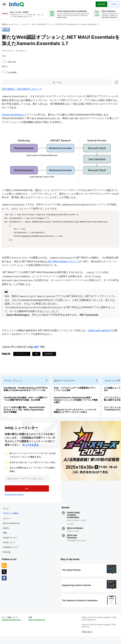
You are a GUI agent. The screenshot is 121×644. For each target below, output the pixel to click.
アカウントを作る (12, 517)
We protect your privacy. (14, 497)
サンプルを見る (30, 448)
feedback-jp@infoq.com (13, 626)
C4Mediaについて (12, 551)
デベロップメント (23, 353)
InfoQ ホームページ (11, 24)
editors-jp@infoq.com (38, 626)
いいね (11, 82)
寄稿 (6, 537)
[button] (25, 491)
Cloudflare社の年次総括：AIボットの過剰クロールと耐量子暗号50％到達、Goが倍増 (27, 400)
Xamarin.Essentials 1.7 (15, 115)
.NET (7, 29)
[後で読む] (21, 82)
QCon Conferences (12, 527)
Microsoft (50, 353)
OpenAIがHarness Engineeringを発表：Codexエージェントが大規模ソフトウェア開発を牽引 (77, 402)
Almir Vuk (13, 62)
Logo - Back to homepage (18, 3)
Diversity (8, 556)
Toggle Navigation (6, 3)
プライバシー (87, 638)
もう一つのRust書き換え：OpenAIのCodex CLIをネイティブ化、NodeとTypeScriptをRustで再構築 (26, 411)
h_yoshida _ (14, 72)
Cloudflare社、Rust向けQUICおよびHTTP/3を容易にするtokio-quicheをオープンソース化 (27, 391)
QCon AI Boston (75, 532)
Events (7, 532)
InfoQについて (10, 546)
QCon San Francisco (72, 541)
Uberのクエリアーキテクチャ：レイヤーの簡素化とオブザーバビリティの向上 (76, 412)
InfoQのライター (11, 542)
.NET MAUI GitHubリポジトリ (66, 261)
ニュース (26, 24)
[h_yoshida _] (5, 72)
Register (100, 3)
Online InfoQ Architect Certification (73, 519)
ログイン (8, 522)
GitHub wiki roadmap (100, 330)
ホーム (7, 513)
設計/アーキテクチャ (66, 382)
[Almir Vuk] (5, 62)
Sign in (113, 3)
